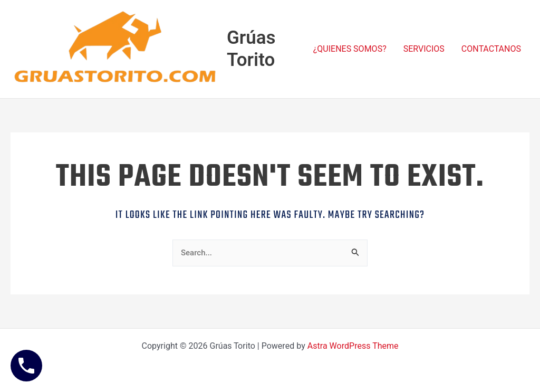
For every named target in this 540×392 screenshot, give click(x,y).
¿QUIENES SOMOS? (350, 49)
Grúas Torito (251, 49)
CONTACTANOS (491, 49)
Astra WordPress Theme (353, 346)
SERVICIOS (424, 49)
